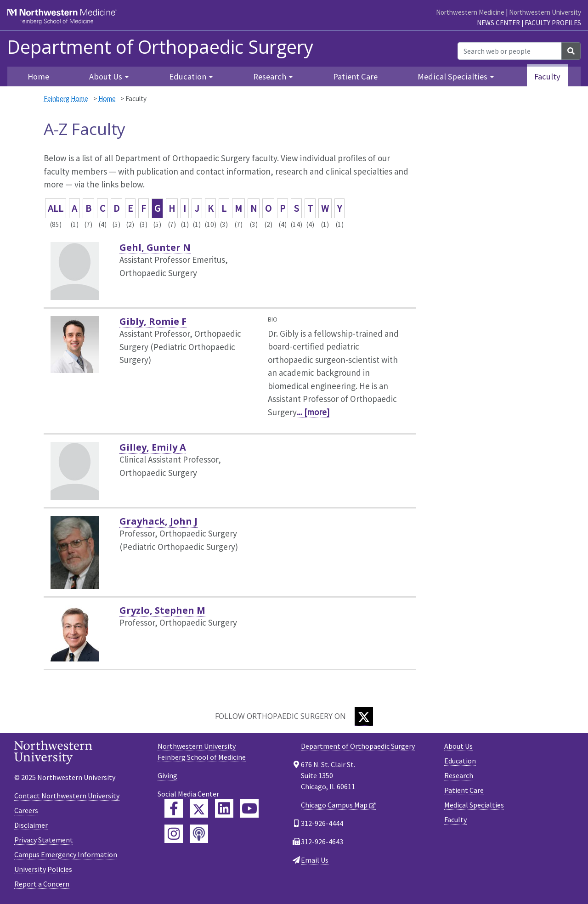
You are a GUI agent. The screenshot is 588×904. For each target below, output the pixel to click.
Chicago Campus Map (334, 805)
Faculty (547, 76)
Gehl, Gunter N (155, 247)
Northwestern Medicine (470, 12)
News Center (498, 23)
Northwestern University (545, 12)
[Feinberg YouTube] (249, 808)
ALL (56, 208)
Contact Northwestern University (67, 796)
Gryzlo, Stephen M (162, 610)
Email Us (315, 860)
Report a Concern (42, 884)
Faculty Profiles (553, 23)
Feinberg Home (66, 99)
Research (459, 775)
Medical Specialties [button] (452, 76)
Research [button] (270, 76)
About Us (458, 746)
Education (460, 761)
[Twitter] (364, 716)
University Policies (43, 869)
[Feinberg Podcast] (199, 834)
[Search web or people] (510, 51)
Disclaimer (31, 825)
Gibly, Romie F (153, 321)
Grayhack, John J (158, 521)
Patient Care (355, 76)
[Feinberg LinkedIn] (224, 808)
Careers (26, 810)
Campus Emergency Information (66, 854)
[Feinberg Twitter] (199, 808)
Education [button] (188, 76)
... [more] (313, 412)
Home (38, 76)
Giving (167, 775)
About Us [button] (106, 76)
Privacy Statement (44, 840)
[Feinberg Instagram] (174, 834)
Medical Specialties (474, 805)
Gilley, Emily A (153, 447)
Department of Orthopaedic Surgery (160, 47)
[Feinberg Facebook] (174, 808)
